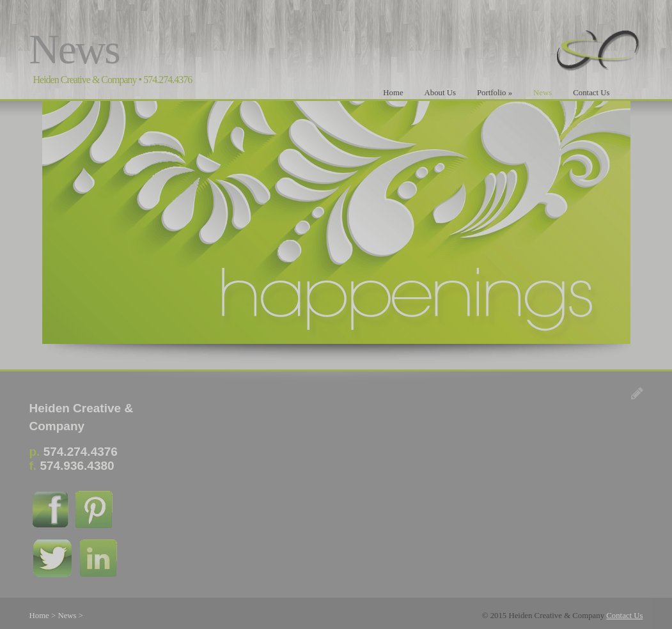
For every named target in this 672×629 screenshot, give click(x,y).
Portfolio (495, 93)
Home (393, 93)
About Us (440, 93)
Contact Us (591, 93)
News (543, 93)
